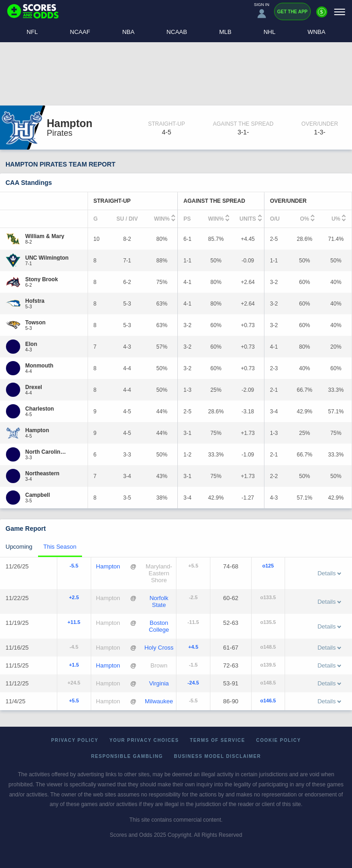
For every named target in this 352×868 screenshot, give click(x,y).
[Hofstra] (35, 301)
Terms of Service (217, 740)
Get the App (292, 12)
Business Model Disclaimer (218, 756)
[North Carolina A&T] (47, 452)
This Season (60, 547)
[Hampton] (37, 430)
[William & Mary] (45, 236)
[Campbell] (38, 495)
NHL (269, 32)
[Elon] (31, 344)
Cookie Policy (279, 740)
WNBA (316, 32)
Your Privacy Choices (144, 740)
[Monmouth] (39, 366)
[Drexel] (34, 387)
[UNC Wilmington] (47, 258)
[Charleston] (40, 409)
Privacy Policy (75, 740)
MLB (225, 32)
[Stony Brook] (41, 279)
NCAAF (80, 32)
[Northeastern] (42, 473)
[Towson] (35, 323)
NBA (129, 32)
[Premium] (322, 16)
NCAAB (177, 32)
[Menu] (340, 12)
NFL (32, 32)
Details (330, 573)
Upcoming (19, 547)
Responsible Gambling (127, 756)
